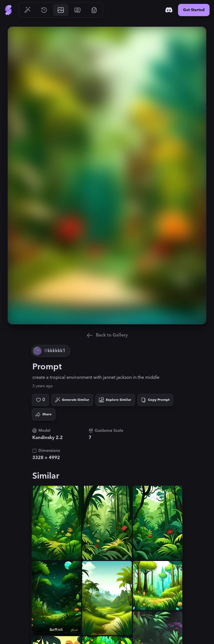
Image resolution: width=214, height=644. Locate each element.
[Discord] (169, 10)
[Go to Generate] (27, 10)
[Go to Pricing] (77, 10)
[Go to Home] (8, 10)
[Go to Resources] (94, 10)
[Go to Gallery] (61, 10)
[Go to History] (44, 10)
